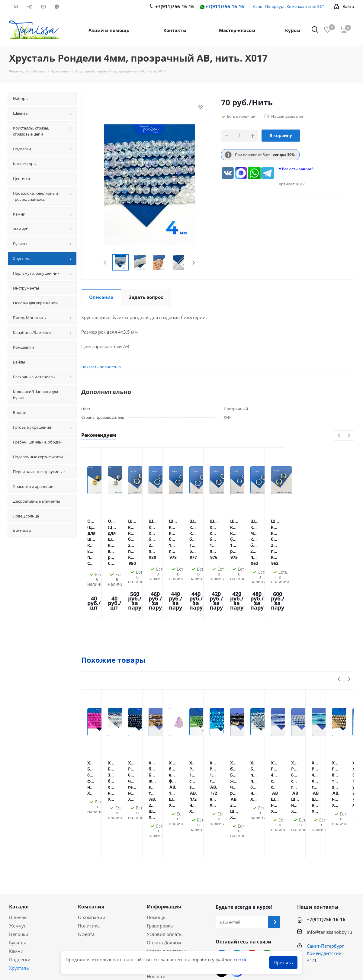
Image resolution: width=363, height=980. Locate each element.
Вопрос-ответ (24, 898)
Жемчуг (17, 820)
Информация (164, 801)
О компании (92, 812)
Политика (89, 820)
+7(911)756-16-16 (222, 7)
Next (191, 263)
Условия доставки (167, 846)
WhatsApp (57, 7)
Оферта (86, 829)
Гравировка (160, 820)
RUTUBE (70, 7)
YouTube (43, 7)
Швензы (18, 812)
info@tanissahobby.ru (329, 827)
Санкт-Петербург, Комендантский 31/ (288, 6)
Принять (283, 962)
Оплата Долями (164, 837)
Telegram (29, 7)
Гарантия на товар (167, 854)
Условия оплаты (165, 829)
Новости (156, 871)
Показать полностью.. (99, 367)
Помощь (156, 812)
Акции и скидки (30, 879)
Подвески (20, 854)
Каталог (19, 801)
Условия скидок (164, 863)
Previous (103, 263)
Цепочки (19, 829)
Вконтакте (16, 7)
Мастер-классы (26, 890)
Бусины (18, 837)
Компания (91, 801)
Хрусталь (19, 863)
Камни (16, 846)
